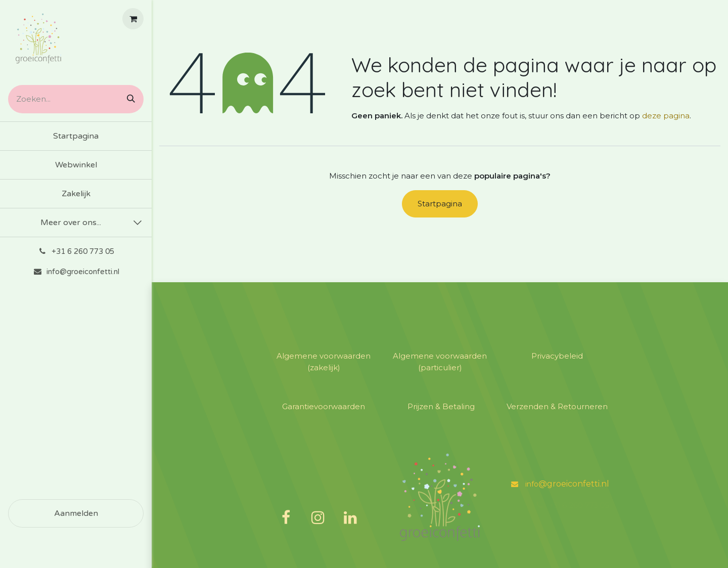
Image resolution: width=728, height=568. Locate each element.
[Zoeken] (127, 99)
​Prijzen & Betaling (440, 406)
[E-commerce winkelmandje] (133, 19)
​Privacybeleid (556, 356)
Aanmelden (76, 513)
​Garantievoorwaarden (324, 406)
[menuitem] (76, 136)
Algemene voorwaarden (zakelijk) (324, 362)
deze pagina (666, 116)
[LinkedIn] (350, 517)
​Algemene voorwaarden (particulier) (440, 362)
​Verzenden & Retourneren (556, 406)
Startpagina (440, 204)
